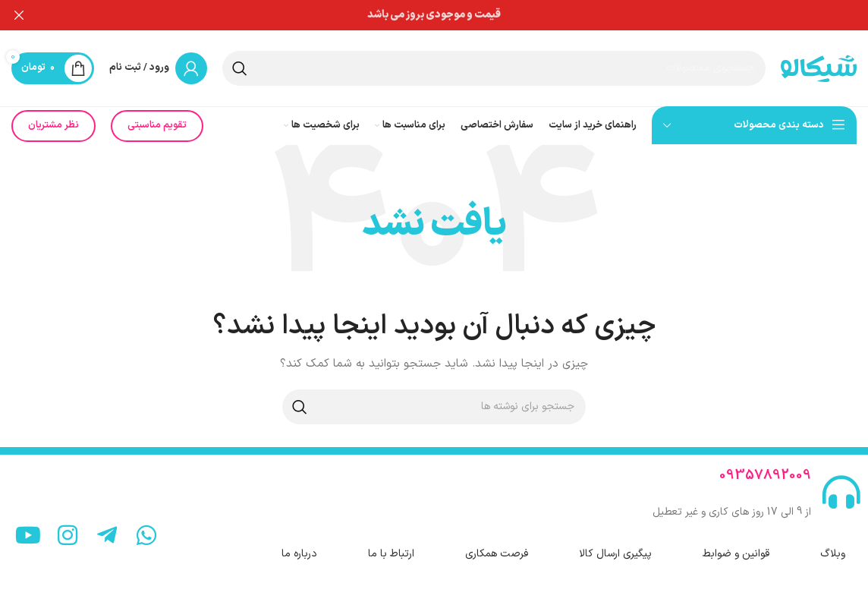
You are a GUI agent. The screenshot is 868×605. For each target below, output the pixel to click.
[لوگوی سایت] (819, 58)
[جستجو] (494, 58)
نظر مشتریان (53, 115)
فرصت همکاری (497, 544)
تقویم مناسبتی (157, 115)
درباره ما (299, 544)
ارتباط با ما (391, 544)
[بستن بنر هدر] (19, 15)
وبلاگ (833, 544)
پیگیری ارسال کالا (615, 544)
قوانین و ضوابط (736, 544)
